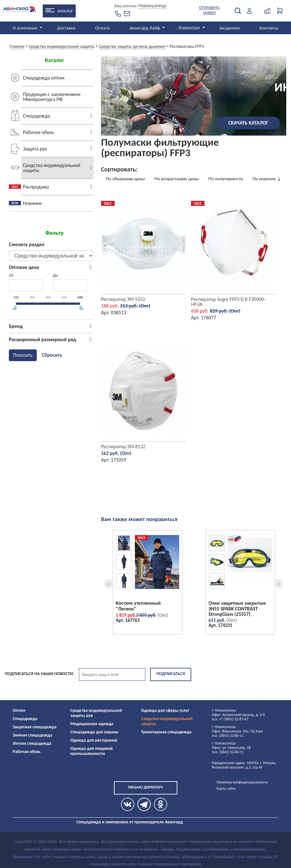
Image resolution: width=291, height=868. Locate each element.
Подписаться (171, 674)
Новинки (32, 203)
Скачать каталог (248, 123)
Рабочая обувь (38, 132)
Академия (230, 28)
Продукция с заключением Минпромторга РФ (52, 97)
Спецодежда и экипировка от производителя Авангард (130, 822)
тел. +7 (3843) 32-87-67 (230, 719)
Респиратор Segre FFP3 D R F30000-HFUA (228, 302)
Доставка (66, 28)
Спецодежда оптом (44, 78)
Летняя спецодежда (32, 743)
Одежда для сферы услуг (165, 710)
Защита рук (35, 149)
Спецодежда (36, 116)
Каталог (65, 11)
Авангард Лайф (145, 28)
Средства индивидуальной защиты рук (96, 713)
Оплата (103, 28)
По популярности (226, 179)
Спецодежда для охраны (94, 732)
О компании (25, 28)
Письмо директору (145, 787)
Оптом (19, 710)
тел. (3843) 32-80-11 (228, 736)
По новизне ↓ (267, 179)
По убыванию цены (125, 179)
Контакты (269, 28)
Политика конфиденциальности (242, 782)
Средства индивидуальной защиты (51, 168)
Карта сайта (226, 788)
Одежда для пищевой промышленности (92, 751)
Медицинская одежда (92, 724)
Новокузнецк (152, 6)
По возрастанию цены (177, 179)
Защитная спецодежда (35, 727)
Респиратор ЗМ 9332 (123, 299)
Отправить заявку (209, 10)
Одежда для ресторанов (94, 740)
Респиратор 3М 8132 (123, 447)
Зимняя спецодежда (32, 735)
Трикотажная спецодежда (166, 732)
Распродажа (36, 187)
